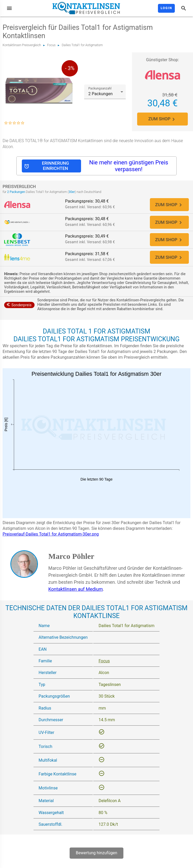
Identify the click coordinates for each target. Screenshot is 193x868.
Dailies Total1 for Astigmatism (82, 45)
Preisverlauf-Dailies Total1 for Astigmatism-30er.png (51, 540)
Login (166, 8)
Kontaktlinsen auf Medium (76, 595)
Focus (51, 45)
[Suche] (184, 8)
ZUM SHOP (162, 119)
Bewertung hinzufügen (97, 859)
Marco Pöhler (71, 562)
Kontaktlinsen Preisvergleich (22, 45)
